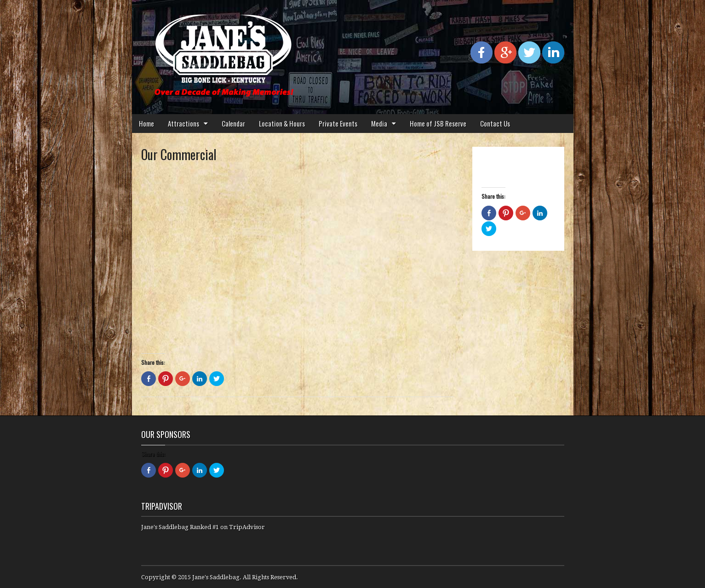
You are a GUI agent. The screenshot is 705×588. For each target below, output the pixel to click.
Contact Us (495, 123)
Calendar (233, 123)
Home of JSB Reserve (438, 123)
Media (379, 123)
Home (146, 123)
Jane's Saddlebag (216, 577)
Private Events (338, 123)
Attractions (183, 123)
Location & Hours (282, 123)
